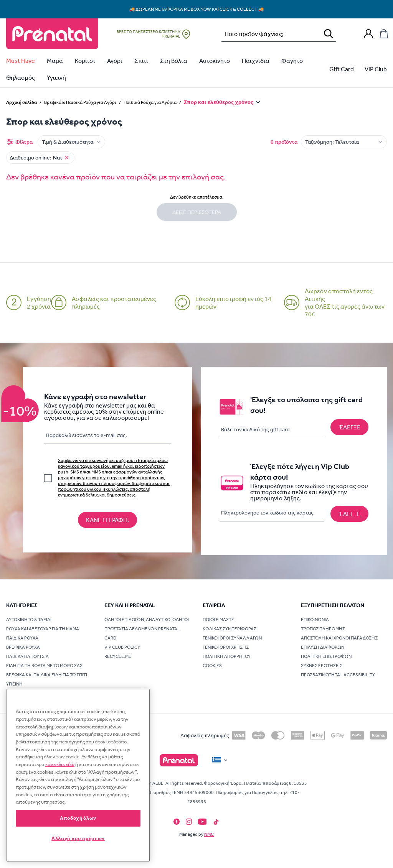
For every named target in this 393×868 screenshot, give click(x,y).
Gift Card (342, 69)
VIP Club (376, 69)
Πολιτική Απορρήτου (227, 656)
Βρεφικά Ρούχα (23, 647)
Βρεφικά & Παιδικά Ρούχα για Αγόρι (80, 102)
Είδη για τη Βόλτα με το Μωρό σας (44, 666)
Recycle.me (118, 656)
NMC (209, 834)
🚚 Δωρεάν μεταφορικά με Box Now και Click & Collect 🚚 (197, 9)
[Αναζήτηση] (329, 34)
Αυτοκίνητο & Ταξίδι (29, 620)
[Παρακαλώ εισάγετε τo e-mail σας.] (107, 437)
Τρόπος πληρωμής (323, 629)
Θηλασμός (21, 77)
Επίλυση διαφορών (323, 647)
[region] (78, 775)
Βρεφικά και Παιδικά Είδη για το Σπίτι (47, 675)
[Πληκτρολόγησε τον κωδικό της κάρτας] (272, 513)
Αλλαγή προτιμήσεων (78, 838)
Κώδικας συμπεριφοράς (230, 629)
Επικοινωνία (315, 620)
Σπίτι (141, 61)
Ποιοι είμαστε (218, 620)
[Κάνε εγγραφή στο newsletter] (107, 520)
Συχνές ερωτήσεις (322, 666)
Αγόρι (115, 61)
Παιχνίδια (256, 61)
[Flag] (220, 760)
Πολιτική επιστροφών (326, 656)
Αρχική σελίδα (21, 102)
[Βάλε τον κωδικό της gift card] (272, 430)
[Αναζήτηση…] (269, 34)
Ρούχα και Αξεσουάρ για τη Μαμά (43, 629)
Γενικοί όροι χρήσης (226, 647)
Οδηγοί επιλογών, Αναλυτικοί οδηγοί (147, 620)
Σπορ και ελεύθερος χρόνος (219, 102)
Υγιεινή (56, 77)
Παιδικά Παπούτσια (27, 656)
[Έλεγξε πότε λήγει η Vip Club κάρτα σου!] (349, 514)
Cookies (212, 666)
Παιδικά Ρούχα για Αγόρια (150, 102)
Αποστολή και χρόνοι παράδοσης (339, 638)
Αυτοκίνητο (215, 61)
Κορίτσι (85, 61)
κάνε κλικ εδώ (60, 764)
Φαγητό (292, 61)
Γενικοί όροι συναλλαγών (232, 638)
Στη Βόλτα (174, 61)
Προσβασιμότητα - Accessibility (338, 675)
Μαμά (55, 61)
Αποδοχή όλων (78, 818)
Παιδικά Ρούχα (22, 638)
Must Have (21, 61)
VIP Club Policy (122, 647)
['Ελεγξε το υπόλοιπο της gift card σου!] (349, 427)
